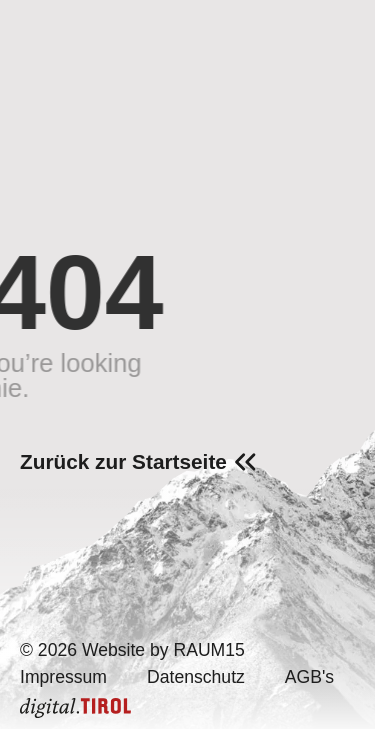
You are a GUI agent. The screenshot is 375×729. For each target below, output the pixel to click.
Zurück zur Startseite (123, 461)
